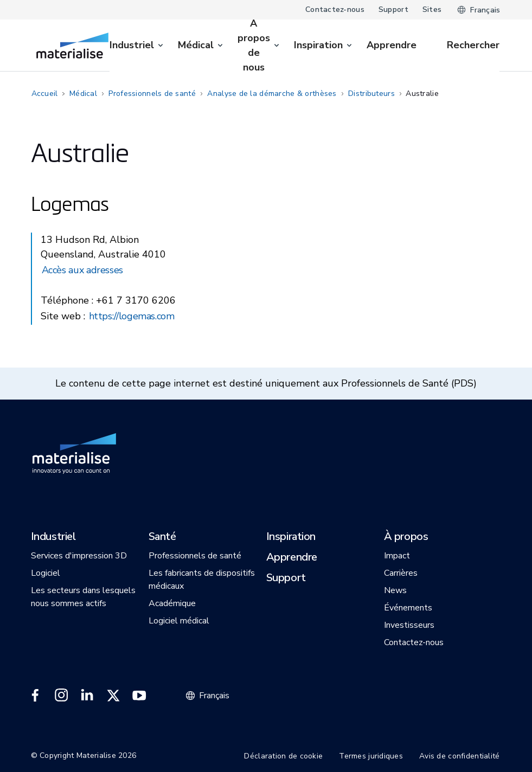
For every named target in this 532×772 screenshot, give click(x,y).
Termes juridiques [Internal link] (371, 756)
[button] (53, 537)
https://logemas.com (132, 316)
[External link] (35, 696)
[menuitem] (137, 45)
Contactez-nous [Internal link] (335, 9)
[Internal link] (72, 46)
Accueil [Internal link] (45, 94)
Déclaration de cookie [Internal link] (283, 756)
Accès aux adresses (83, 270)
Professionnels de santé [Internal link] (152, 94)
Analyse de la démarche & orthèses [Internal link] (272, 94)
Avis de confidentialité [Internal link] (459, 756)
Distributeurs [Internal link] (371, 94)
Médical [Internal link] (83, 94)
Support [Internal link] (393, 9)
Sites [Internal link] (432, 9)
